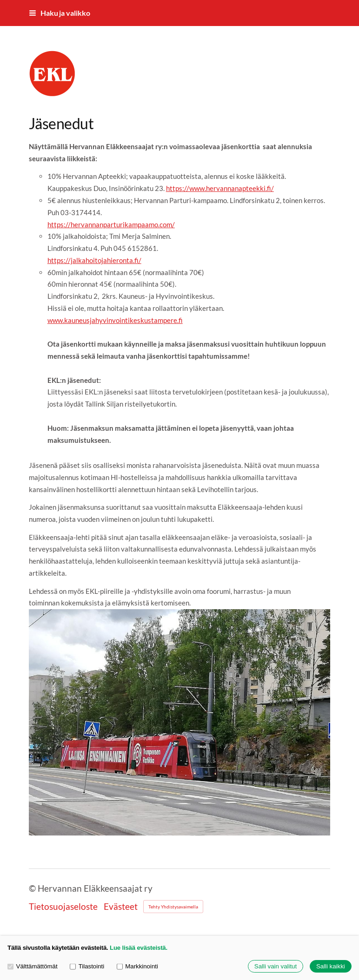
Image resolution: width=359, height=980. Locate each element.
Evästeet (121, 906)
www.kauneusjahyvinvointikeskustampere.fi (115, 320)
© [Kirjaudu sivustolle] (33, 888)
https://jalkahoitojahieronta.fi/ (94, 260)
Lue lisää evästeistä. (139, 948)
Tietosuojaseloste (63, 906)
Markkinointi (137, 966)
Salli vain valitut (276, 966)
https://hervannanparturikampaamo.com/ (111, 224)
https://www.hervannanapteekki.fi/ (220, 188)
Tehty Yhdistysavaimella (173, 907)
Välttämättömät (33, 966)
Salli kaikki (331, 966)
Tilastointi (87, 966)
